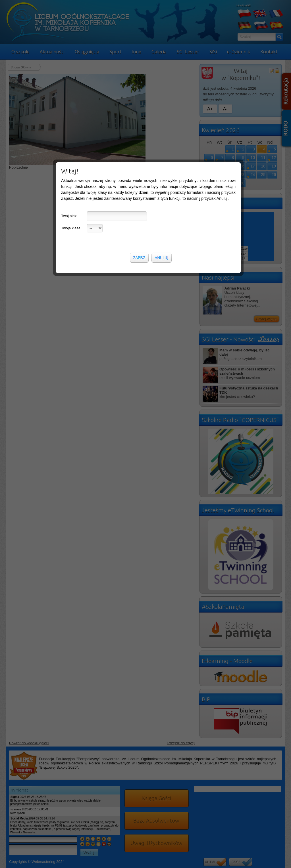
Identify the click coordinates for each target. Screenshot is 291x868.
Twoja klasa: (71, 116)
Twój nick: (69, 104)
